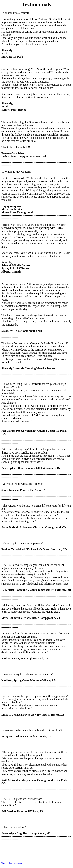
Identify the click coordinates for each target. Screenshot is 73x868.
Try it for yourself (13, 863)
